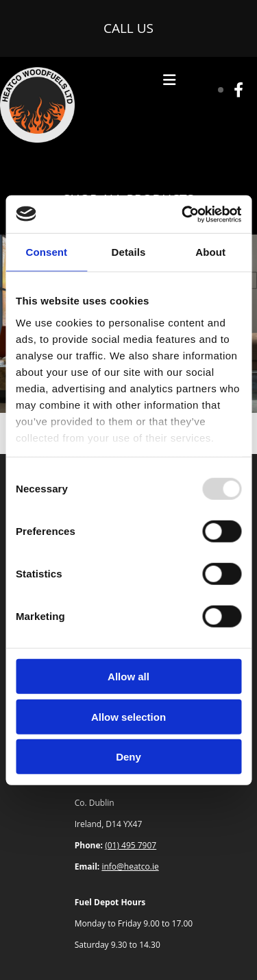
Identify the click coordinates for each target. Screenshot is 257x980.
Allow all (128, 677)
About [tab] (210, 252)
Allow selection (128, 716)
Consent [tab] (46, 252)
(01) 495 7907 (131, 845)
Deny (128, 757)
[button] (128, 28)
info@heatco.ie (130, 867)
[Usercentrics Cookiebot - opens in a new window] (183, 214)
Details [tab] (129, 252)
